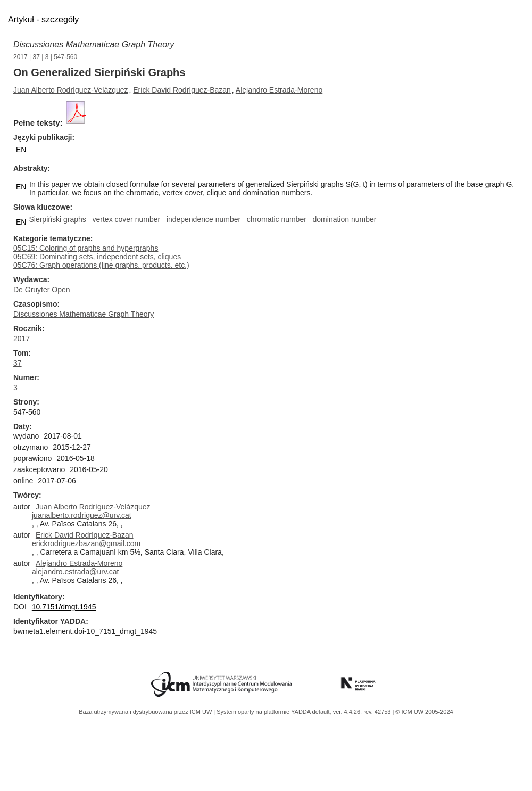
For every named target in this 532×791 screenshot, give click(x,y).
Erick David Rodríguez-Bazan (182, 90)
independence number (203, 219)
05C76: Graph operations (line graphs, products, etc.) (101, 265)
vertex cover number (127, 219)
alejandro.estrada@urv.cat (75, 572)
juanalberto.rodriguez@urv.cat (82, 515)
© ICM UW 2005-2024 (424, 712)
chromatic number (277, 219)
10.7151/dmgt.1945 (64, 607)
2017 (20, 57)
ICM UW (202, 712)
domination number (345, 219)
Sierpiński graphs (57, 219)
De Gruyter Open (42, 290)
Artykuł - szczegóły (43, 19)
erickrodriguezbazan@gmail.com (86, 543)
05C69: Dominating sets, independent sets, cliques (97, 257)
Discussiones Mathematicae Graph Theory (94, 44)
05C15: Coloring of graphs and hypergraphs (86, 248)
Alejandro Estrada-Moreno (279, 90)
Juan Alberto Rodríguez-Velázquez (71, 90)
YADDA (302, 712)
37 (36, 57)
